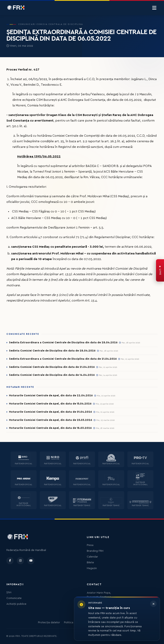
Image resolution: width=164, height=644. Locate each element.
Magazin (92, 568)
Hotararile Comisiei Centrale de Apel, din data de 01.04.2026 (50, 412)
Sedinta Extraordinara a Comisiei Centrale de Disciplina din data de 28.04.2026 (63, 343)
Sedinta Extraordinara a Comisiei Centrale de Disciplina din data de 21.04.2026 (63, 359)
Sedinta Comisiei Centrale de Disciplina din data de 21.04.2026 (52, 367)
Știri (9, 592)
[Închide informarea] (153, 604)
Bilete (90, 563)
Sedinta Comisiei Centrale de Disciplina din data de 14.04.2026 (52, 375)
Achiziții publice (16, 604)
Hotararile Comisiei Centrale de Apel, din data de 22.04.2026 (51, 396)
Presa (90, 545)
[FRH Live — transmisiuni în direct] (160, 270)
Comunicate (14, 598)
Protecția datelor (49, 622)
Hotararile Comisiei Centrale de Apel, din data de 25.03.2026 (50, 420)
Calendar (92, 557)
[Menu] (154, 8)
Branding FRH (95, 551)
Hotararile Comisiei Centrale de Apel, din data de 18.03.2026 (50, 428)
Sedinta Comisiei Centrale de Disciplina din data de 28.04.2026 (52, 351)
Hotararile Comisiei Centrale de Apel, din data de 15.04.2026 (50, 404)
